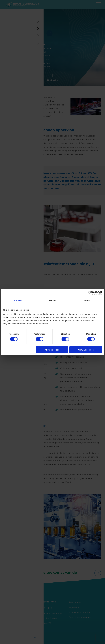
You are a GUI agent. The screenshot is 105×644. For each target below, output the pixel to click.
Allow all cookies (86, 350)
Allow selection (52, 350)
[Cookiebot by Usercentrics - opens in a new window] (90, 293)
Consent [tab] (18, 300)
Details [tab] (53, 300)
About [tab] (87, 300)
